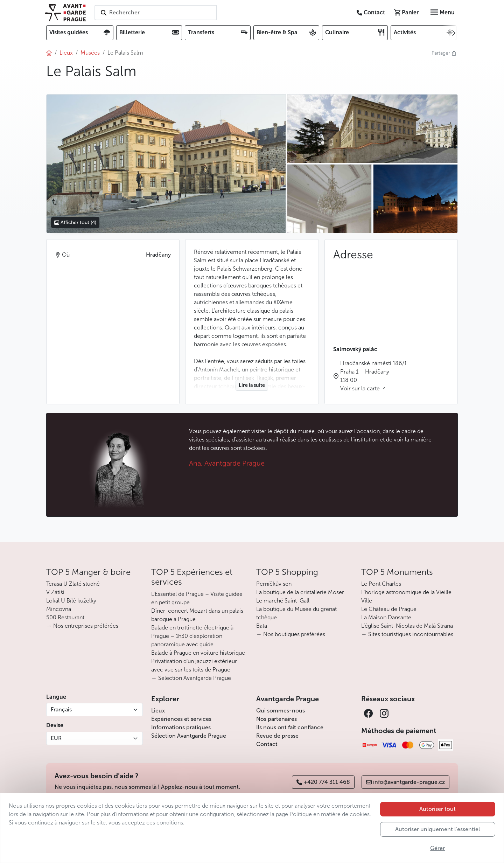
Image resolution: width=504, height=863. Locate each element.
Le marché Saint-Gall (283, 601)
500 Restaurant (65, 617)
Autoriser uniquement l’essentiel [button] (437, 829)
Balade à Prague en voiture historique (198, 653)
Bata (262, 626)
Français (61, 709)
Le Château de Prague (389, 609)
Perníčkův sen (274, 584)
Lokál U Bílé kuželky (71, 601)
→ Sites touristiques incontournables (407, 634)
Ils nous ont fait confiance (290, 727)
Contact (267, 744)
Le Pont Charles (381, 584)
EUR (56, 738)
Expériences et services (181, 719)
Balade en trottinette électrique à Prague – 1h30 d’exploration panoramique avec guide (192, 636)
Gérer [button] (437, 848)
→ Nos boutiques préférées (291, 634)
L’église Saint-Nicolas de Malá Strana (407, 626)
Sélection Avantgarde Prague (189, 736)
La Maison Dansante (386, 617)
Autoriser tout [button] (437, 809)
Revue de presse (277, 736)
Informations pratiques (181, 727)
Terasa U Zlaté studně (73, 584)
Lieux (158, 711)
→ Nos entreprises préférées (82, 626)
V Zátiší (55, 592)
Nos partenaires (276, 719)
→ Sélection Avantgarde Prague (191, 678)
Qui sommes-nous (281, 711)
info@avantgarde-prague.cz (405, 782)
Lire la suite (252, 385)
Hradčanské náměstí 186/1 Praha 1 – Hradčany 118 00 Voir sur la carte (373, 376)
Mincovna (59, 609)
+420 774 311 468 (323, 782)
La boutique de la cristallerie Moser (300, 592)
